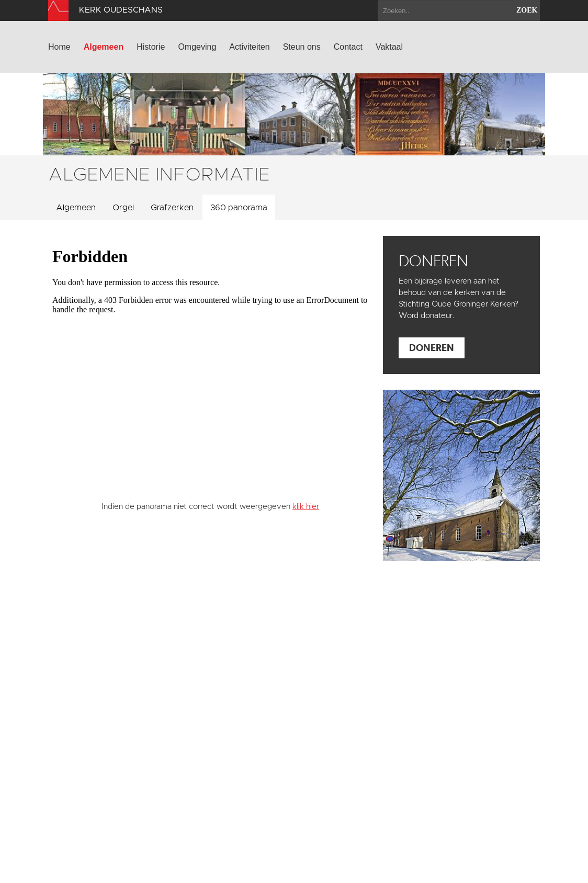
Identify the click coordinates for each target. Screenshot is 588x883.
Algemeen (104, 47)
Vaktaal (389, 47)
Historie (151, 47)
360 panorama (239, 208)
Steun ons (302, 47)
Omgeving (197, 47)
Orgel (123, 208)
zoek (527, 10)
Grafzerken (172, 208)
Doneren (432, 348)
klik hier (306, 507)
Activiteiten (249, 47)
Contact (348, 47)
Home (59, 47)
